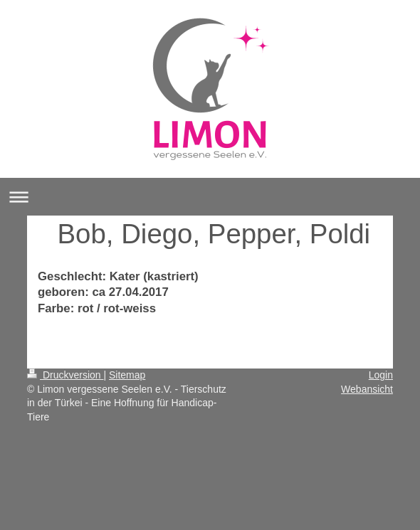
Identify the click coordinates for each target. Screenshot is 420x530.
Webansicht (367, 389)
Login (381, 375)
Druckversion (65, 375)
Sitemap (127, 375)
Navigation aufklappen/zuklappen (210, 197)
